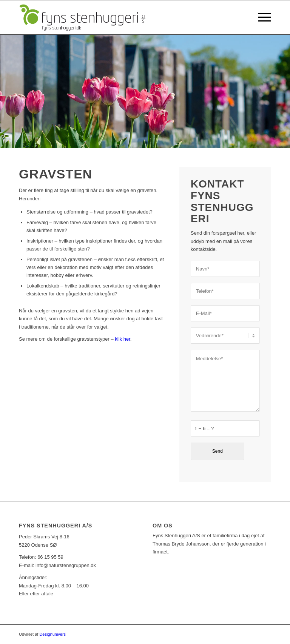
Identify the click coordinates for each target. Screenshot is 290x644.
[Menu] (261, 17)
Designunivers (52, 634)
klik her (122, 339)
